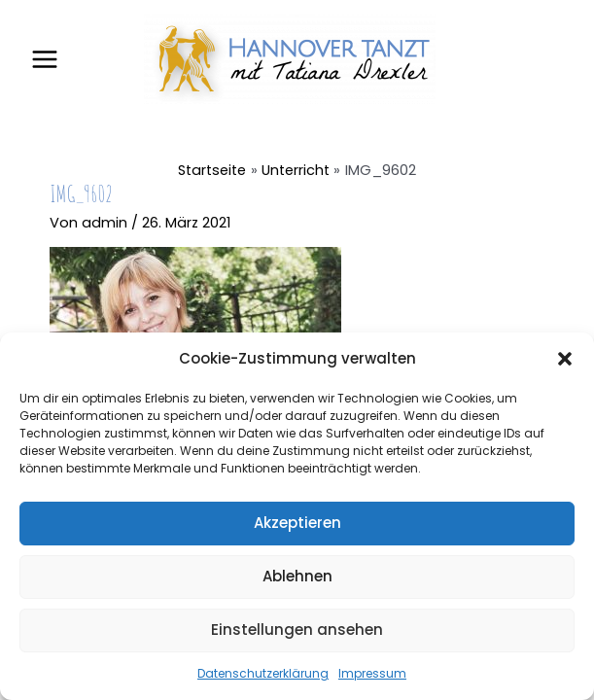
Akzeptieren (297, 523)
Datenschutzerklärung (263, 673)
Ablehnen (297, 576)
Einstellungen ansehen (297, 630)
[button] (565, 359)
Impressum (372, 673)
